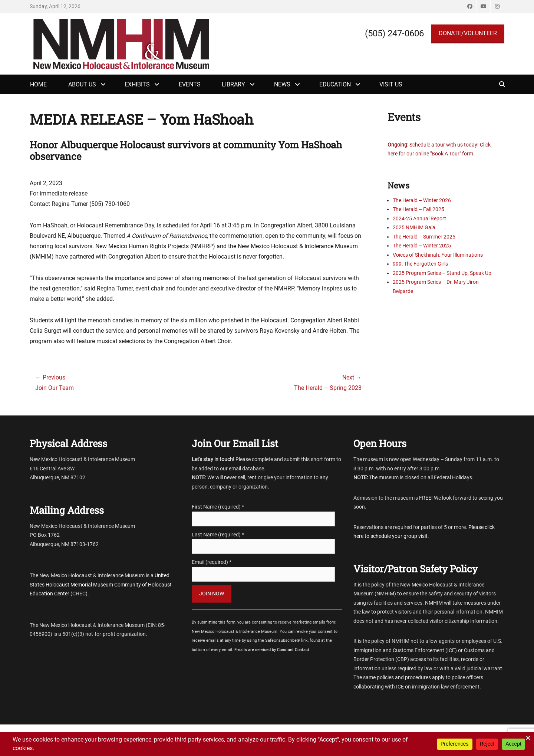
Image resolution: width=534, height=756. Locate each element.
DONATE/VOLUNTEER (468, 33)
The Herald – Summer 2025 (424, 237)
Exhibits (137, 84)
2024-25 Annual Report (419, 218)
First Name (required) (218, 507)
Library (233, 84)
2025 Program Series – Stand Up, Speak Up (442, 273)
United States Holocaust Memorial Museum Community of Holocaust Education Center (101, 584)
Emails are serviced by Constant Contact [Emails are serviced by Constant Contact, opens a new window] (272, 650)
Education (335, 84)
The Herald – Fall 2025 (418, 209)
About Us (82, 84)
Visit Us (391, 84)
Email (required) (212, 562)
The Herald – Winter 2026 (422, 200)
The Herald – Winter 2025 (422, 246)
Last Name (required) (218, 535)
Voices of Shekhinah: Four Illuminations (438, 255)
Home (38, 84)
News (282, 84)
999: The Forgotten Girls (420, 264)
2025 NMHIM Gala (414, 227)
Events (190, 84)
